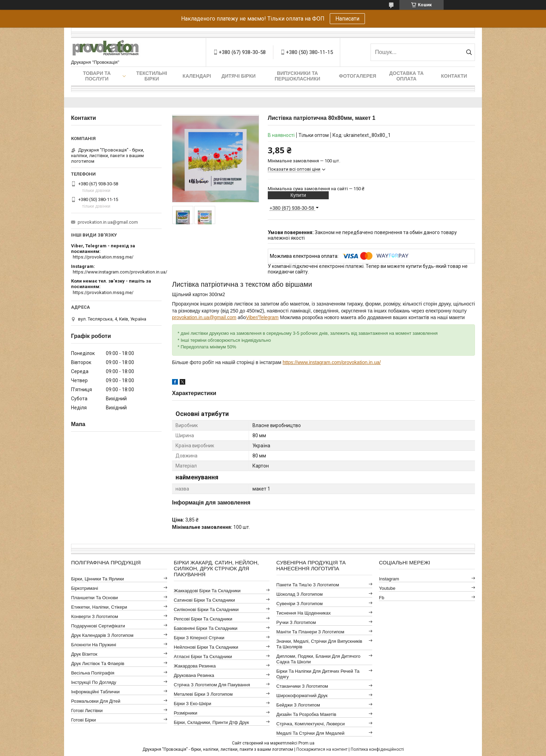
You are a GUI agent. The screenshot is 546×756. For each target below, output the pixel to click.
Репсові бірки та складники (203, 619)
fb (381, 598)
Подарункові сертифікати (98, 626)
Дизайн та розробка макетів (306, 714)
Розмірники (186, 713)
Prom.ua (306, 743)
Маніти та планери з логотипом (310, 632)
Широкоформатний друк (302, 696)
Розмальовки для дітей (96, 701)
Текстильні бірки (152, 76)
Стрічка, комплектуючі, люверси (311, 724)
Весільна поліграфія (93, 673)
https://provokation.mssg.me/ (103, 257)
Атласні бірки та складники (203, 657)
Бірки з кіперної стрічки (199, 638)
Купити (298, 195)
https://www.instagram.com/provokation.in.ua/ (332, 362)
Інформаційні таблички (95, 692)
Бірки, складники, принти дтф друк (211, 722)
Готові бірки (83, 720)
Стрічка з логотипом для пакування (212, 685)
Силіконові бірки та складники (206, 610)
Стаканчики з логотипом (302, 686)
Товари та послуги (97, 76)
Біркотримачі (84, 588)
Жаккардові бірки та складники (207, 591)
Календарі (197, 76)
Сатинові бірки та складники (204, 600)
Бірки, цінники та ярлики (97, 579)
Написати (347, 19)
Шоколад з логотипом (300, 594)
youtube (387, 588)
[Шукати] (469, 52)
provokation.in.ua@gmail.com (204, 317)
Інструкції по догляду (94, 682)
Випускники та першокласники (298, 76)
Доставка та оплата (407, 76)
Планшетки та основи (94, 598)
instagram (389, 579)
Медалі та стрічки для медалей (311, 733)
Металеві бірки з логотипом (203, 694)
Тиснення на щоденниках (304, 613)
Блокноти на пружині (93, 645)
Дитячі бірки (239, 76)
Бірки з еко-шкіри (193, 704)
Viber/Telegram (262, 317)
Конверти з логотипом (95, 616)
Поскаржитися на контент (322, 749)
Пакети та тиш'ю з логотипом (308, 585)
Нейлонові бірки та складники (206, 647)
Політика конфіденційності (377, 749)
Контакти (454, 76)
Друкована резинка (194, 675)
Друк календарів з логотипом (102, 635)
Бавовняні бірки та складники (206, 628)
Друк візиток (84, 654)
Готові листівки (87, 711)
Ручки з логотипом (296, 622)
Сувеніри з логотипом (300, 604)
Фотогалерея (357, 76)
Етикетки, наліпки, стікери (99, 607)
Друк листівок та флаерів (98, 664)
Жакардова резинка (195, 666)
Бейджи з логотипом (298, 705)
